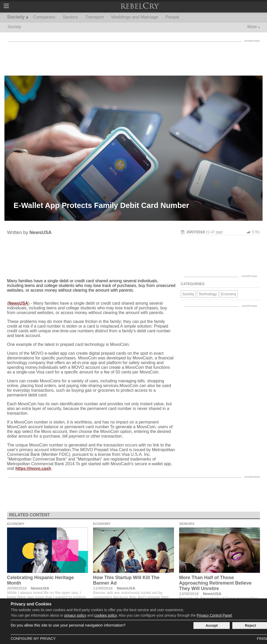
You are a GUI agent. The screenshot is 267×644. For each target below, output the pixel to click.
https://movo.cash (33, 468)
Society (16, 17)
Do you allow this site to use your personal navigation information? (68, 625)
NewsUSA (18, 303)
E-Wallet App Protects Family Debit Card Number (101, 205)
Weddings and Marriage (135, 17)
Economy (229, 294)
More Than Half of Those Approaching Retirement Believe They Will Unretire (215, 583)
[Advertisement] (133, 56)
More (252, 27)
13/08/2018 (189, 594)
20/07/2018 (196, 232)
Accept (212, 625)
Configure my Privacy (33, 639)
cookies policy (106, 615)
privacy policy (75, 615)
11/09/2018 (103, 588)
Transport (94, 17)
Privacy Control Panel (214, 615)
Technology (208, 294)
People (172, 17)
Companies (44, 17)
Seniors (70, 17)
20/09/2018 (17, 588)
